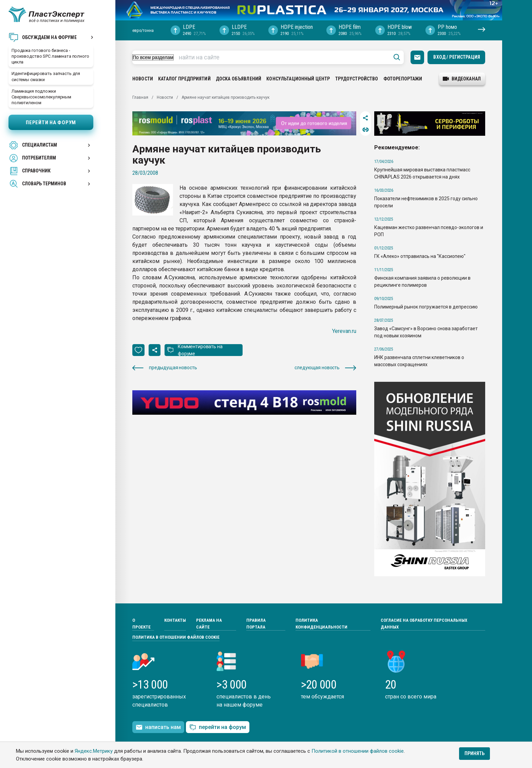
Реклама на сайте (209, 624)
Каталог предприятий (184, 79)
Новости (143, 79)
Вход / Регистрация (457, 57)
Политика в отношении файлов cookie (176, 637)
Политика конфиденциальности (321, 624)
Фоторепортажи (403, 79)
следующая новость (325, 368)
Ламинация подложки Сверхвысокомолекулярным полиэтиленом (41, 97)
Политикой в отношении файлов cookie (358, 751)
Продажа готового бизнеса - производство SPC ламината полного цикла (50, 56)
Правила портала (256, 624)
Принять (474, 753)
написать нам (158, 727)
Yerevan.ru (344, 331)
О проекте (141, 624)
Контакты (175, 620)
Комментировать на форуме (200, 350)
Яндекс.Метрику (94, 751)
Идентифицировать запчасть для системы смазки (46, 76)
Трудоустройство (357, 79)
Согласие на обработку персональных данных (424, 624)
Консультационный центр (298, 79)
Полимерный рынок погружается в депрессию (426, 307)
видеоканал (462, 79)
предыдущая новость (165, 368)
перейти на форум (218, 727)
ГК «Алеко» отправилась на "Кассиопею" (420, 256)
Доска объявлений (239, 79)
